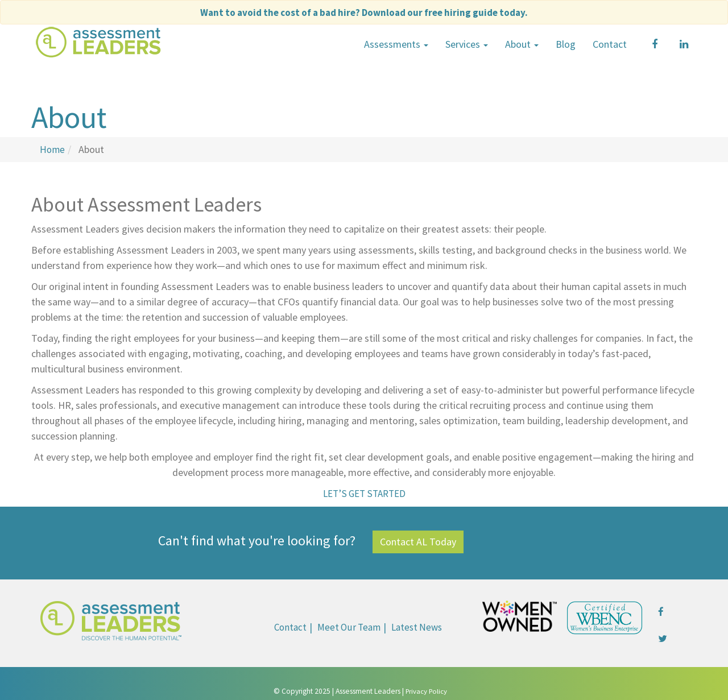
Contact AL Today (418, 541)
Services (467, 44)
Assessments (396, 44)
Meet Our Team (348, 626)
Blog (566, 44)
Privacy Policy (426, 691)
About (522, 44)
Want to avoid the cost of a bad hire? (364, 12)
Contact (610, 44)
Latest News (419, 626)
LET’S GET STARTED (364, 493)
